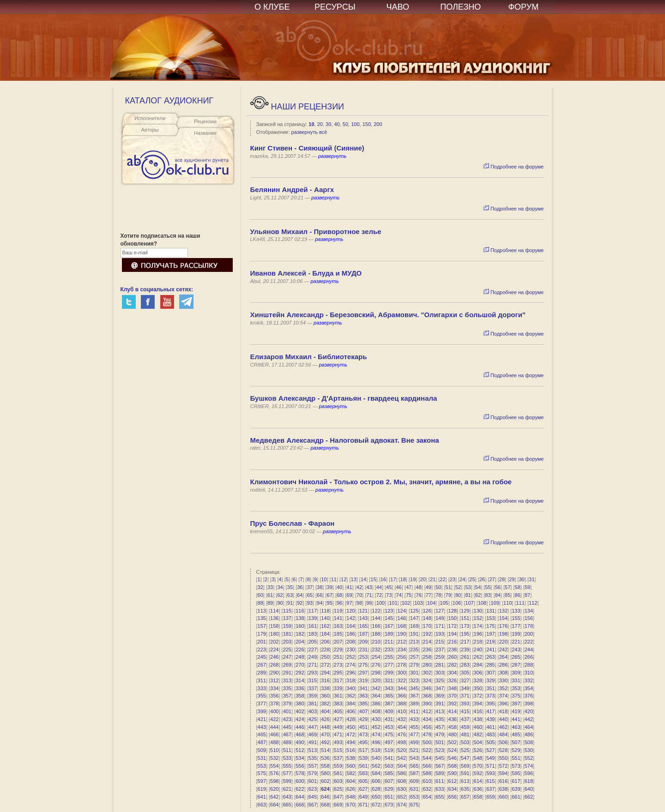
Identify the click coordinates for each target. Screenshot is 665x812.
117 (313, 611)
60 (260, 595)
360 (325, 696)
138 (300, 618)
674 (401, 805)
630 (401, 789)
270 (300, 665)
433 (414, 719)
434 (427, 719)
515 (338, 750)
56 (498, 587)
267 (262, 665)
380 (300, 704)
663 (262, 805)
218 (478, 642)
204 (300, 642)
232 (376, 650)
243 (516, 650)
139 (313, 618)
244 (529, 650)
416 (478, 711)
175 (490, 626)
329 (490, 680)
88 (260, 603)
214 (427, 642)
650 (376, 797)
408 (376, 711)
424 (300, 719)
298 (376, 673)
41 (349, 587)
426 (325, 719)
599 (287, 781)
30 (328, 124)
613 (465, 781)
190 (401, 634)
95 (330, 603)
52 (458, 587)
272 (325, 665)
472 (351, 734)
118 (325, 611)
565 (414, 766)
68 (339, 595)
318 (351, 680)
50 (345, 124)
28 (502, 579)
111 (520, 603)
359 (313, 696)
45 (389, 587)
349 (465, 688)
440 (503, 719)
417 (490, 711)
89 (270, 603)
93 (310, 603)
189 (389, 634)
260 (453, 657)
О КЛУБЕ (272, 7)
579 (313, 773)
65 (310, 595)
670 (351, 805)
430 (376, 719)
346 (427, 688)
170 (427, 626)
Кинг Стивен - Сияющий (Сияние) (307, 148)
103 (418, 603)
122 (376, 611)
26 (482, 579)
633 (440, 789)
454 (401, 727)
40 (337, 124)
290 (274, 673)
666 (300, 805)
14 (363, 579)
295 (338, 673)
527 (490, 750)
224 (274, 650)
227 (313, 650)
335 (287, 688)
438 (478, 719)
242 (503, 650)
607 (389, 781)
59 (527, 587)
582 (351, 773)
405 (338, 711)
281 (440, 665)
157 (262, 626)
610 (427, 781)
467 (287, 734)
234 (401, 650)
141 (338, 618)
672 (376, 805)
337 (313, 688)
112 (533, 603)
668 (325, 805)
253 (363, 657)
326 (453, 680)
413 (440, 711)
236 (427, 650)
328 (478, 680)
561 (363, 766)
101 (393, 603)
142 (351, 618)
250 (325, 657)
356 (274, 696)
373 (490, 696)
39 (330, 587)
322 (401, 680)
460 (478, 727)
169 (414, 626)
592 (478, 773)
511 (287, 750)
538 (351, 758)
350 (478, 688)
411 (414, 711)
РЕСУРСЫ (335, 7)
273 (338, 665)
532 (274, 758)
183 (313, 634)
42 (359, 587)
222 (529, 642)
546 (453, 758)
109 (495, 603)
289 (262, 673)
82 (478, 595)
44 (379, 587)
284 (478, 665)
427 (338, 719)
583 (363, 773)
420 (529, 711)
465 (262, 734)
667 (313, 805)
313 (287, 680)
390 (427, 704)
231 (363, 650)
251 (338, 657)
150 (367, 124)
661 (516, 797)
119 (338, 611)
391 (440, 704)
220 (503, 642)
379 (287, 704)
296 (351, 673)
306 (478, 673)
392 (453, 704)
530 (529, 750)
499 (414, 742)
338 (325, 688)
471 (338, 734)
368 (427, 696)
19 (413, 579)
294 (325, 673)
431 (389, 719)
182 (300, 634)
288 (529, 665)
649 (363, 797)
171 (440, 626)
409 (389, 711)
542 (401, 758)
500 (427, 742)
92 (300, 603)
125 (414, 611)
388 (401, 704)
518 (376, 750)
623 (313, 789)
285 (490, 665)
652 (401, 797)
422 (274, 719)
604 (351, 781)
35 (290, 587)
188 (376, 634)
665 (287, 805)
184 (325, 634)
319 (363, 680)
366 (401, 696)
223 (262, 650)
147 (414, 618)
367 (414, 696)
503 (465, 742)
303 (440, 673)
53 (468, 587)
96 (339, 603)
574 (529, 766)
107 (469, 603)
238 (453, 650)
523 (440, 750)
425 (313, 719)
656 (453, 797)
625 (338, 789)
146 (401, 618)
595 (516, 773)
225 (287, 650)
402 (300, 711)
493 (338, 742)
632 (427, 789)
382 (325, 704)
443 (262, 727)
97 (349, 603)
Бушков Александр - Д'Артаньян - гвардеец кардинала (344, 398)
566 (427, 766)
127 (440, 611)
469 (313, 734)
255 (389, 657)
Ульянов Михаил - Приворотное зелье (316, 232)
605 (363, 781)
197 (490, 634)
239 (465, 650)
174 (478, 626)
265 (516, 657)
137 (287, 618)
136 (274, 618)
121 (363, 611)
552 (529, 758)
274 (351, 665)
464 (529, 727)
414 (453, 711)
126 (427, 611)
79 (448, 595)
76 (418, 595)
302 (427, 673)
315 (313, 680)
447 (313, 727)
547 (465, 758)
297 (363, 673)
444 (274, 727)
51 (448, 587)
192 (427, 634)
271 (313, 665)
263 (490, 657)
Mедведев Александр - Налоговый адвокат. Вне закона (345, 440)
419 (516, 711)
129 (465, 611)
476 (401, 734)
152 (478, 618)
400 (274, 711)
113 (262, 611)
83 (488, 595)
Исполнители (150, 118)
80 (458, 595)
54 (478, 587)
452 (376, 727)
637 (490, 789)
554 (274, 766)
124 (401, 611)
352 (503, 688)
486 (529, 734)
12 (344, 579)
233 (389, 650)
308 (503, 673)
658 (478, 797)
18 (403, 579)
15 (373, 579)
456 (427, 727)
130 (478, 611)
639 (516, 789)
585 (389, 773)
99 (369, 603)
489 (287, 742)
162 (325, 626)
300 (401, 673)
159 (287, 626)
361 (338, 696)
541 (389, 758)
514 (325, 750)
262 (478, 657)
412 (427, 711)
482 (478, 734)
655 (440, 797)
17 (393, 579)
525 (465, 750)
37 (310, 587)
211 (389, 642)
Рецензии (205, 121)
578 (300, 773)
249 (313, 657)
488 (274, 742)
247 (287, 657)
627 (363, 789)
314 (300, 680)
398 (529, 704)
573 (516, 766)
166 (376, 626)
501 (440, 742)
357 (287, 696)
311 (262, 680)
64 (300, 595)
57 (508, 587)
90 (280, 603)
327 (465, 680)
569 (465, 766)
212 (401, 642)
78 (438, 595)
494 (351, 742)
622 (300, 789)
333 (262, 688)
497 (389, 742)
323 (414, 680)
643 (287, 797)
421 (262, 719)
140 (325, 618)
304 (453, 673)
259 (440, 657)
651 (389, 797)
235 (414, 650)
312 (274, 680)
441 (516, 719)
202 (274, 642)
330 (503, 680)
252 (351, 657)
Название (205, 133)
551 (516, 758)
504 (478, 742)
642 (274, 797)
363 (363, 696)
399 (262, 711)
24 (462, 579)
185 (338, 634)
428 (351, 719)
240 (478, 650)
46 (399, 587)
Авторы (150, 130)
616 (503, 781)
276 (376, 665)
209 (363, 642)
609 (414, 781)
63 (290, 595)
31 (532, 579)
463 (516, 727)
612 (453, 781)
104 (431, 603)
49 (429, 587)
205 (313, 642)
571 (490, 766)
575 (262, 773)
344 (401, 688)
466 (274, 734)
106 (457, 603)
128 (453, 611)
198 (503, 634)
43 (369, 587)
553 (262, 766)
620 (274, 789)
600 (300, 781)
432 (401, 719)
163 (338, 626)
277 (389, 665)
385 (363, 704)
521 (414, 750)
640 (529, 789)
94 (320, 603)
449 (338, 727)
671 (363, 805)
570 (478, 766)
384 (351, 704)
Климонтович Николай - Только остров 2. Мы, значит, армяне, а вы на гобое (381, 482)
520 (401, 750)
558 (325, 766)
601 (313, 781)
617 (516, 781)
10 (311, 124)
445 (287, 727)
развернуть (332, 156)
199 (516, 634)
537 (338, 758)
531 (262, 758)
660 (503, 797)
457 (440, 727)
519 (389, 750)
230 (351, 650)
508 (529, 742)
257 (414, 657)
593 (490, 773)
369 (440, 696)
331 (516, 680)
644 (300, 797)
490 (300, 742)
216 (453, 642)
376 (529, 696)
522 (427, 750)
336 (300, 688)
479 (440, 734)
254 (376, 657)
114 (274, 611)
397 (516, 704)
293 (313, 673)
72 (379, 595)
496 (376, 742)
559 (338, 766)
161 (313, 626)
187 (363, 634)
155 (516, 618)
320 (376, 680)
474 (376, 734)
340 (351, 688)
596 (529, 773)
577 (287, 773)
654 (427, 797)
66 (320, 595)
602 (325, 781)
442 (529, 719)
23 (453, 579)
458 (453, 727)
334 (274, 688)
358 (300, 696)
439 (490, 719)
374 (503, 696)
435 (440, 719)
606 (376, 781)
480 (453, 734)
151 (465, 618)
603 (338, 781)
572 (503, 766)
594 (503, 773)
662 (529, 797)
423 (287, 719)
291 (287, 673)
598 (274, 781)
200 (378, 124)
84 (498, 595)
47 (409, 587)
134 (529, 611)
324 (427, 680)
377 (262, 704)
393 (465, 704)
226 (300, 650)
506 (503, 742)
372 (478, 696)
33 (270, 587)
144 (376, 618)
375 (516, 696)
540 (376, 758)
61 (270, 595)
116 (300, 611)
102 (406, 603)
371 (465, 696)
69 (349, 595)
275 (363, 665)
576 (274, 773)
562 (376, 766)
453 (389, 727)
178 (529, 626)
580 (325, 773)
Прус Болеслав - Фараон (293, 523)
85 (508, 595)
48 (418, 587)
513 (313, 750)
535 (313, 758)
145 (389, 618)
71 (369, 595)
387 (389, 704)
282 (453, 665)
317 (338, 680)
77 (429, 595)
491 (313, 742)
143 (363, 618)
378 (274, 704)
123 (389, 611)
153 (490, 618)
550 (503, 758)
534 (300, 758)
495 (363, 742)
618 (529, 781)
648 (351, 797)
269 (287, 665)
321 (389, 680)
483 (490, 734)
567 (440, 766)
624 (325, 789)
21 (433, 579)
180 (274, 634)
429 (363, 719)
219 (490, 642)
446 (300, 727)
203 (287, 642)
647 (338, 797)
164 (351, 626)
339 (338, 688)
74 (399, 595)
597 (262, 781)
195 (465, 634)
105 (444, 603)
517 (363, 750)
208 (351, 642)
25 (472, 579)
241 (490, 650)
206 (325, 642)
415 (465, 711)
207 (338, 642)
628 (376, 789)
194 (453, 634)
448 (325, 727)
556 (300, 766)
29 (512, 579)
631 (414, 789)
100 (355, 124)
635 (465, 789)
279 (414, 665)
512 (300, 750)
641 (262, 797)
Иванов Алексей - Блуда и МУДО (306, 273)
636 (478, 789)
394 (478, 704)
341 (363, 688)
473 (363, 734)
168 (401, 626)
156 (529, 618)
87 (527, 595)
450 (351, 727)
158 (274, 626)
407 (363, 711)
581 (338, 773)
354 (529, 688)
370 (453, 696)
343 (389, 688)
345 (414, 688)
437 (465, 719)
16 (383, 579)
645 (313, 797)
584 (376, 773)
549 (490, 758)
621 (287, 789)
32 (260, 587)
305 (465, 673)
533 (287, 758)
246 (274, 657)
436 (453, 719)
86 (518, 595)
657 (465, 797)
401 (287, 711)
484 (503, 734)
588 (427, 773)
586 (401, 773)
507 (516, 742)
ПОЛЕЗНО (460, 7)
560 (351, 766)
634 (453, 789)
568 (453, 766)
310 (529, 673)
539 (363, 758)
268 (274, 665)
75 (409, 595)
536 (325, 758)
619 (262, 789)
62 (280, 595)
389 (414, 704)
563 (389, 766)
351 (490, 688)
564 (401, 766)
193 (440, 634)
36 (300, 587)
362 (351, 696)
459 (465, 727)
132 (503, 611)
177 (516, 626)
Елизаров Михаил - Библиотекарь (309, 357)
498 (401, 742)
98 (359, 603)
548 (478, 758)
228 (325, 650)
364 (376, 696)
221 (516, 642)
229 (338, 650)
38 (320, 587)
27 (492, 579)
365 (389, 696)
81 (468, 595)
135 (262, 618)
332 (529, 680)
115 (287, 611)
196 (478, 634)
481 (465, 734)
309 (516, 673)
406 (351, 711)
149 (440, 618)
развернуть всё (309, 132)
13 (354, 579)
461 (490, 727)
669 (338, 805)
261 (465, 657)
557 (313, 766)
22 (442, 579)
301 (414, 673)
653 (414, 797)
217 (465, 642)
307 (490, 673)
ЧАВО (398, 7)
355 (262, 696)
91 (290, 603)
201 (262, 642)
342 (376, 688)
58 (518, 587)
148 (427, 618)
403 (313, 711)
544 (427, 758)
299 (389, 673)
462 (503, 727)
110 (508, 603)
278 (401, 665)
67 (330, 595)
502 (453, 742)
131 (490, 611)
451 (363, 727)
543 (414, 758)
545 (440, 758)
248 (300, 657)
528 (503, 750)
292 (300, 673)
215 (440, 642)
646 (325, 797)
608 (401, 781)
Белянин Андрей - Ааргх (292, 189)
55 (488, 587)
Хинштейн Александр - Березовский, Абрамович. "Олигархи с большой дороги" (388, 315)
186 (351, 634)
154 (503, 618)
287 (516, 665)
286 (503, 665)
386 (376, 704)
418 (503, 711)
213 (414, 642)
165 (363, 626)
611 (440, 781)
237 (440, 650)
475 (389, 734)
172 (453, 626)
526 (478, 750)
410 (401, 711)
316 (325, 680)
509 (262, 750)
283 (465, 665)
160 (300, 626)
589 (440, 773)
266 (529, 657)
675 (414, 805)
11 (334, 579)
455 (414, 727)
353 (516, 688)
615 (490, 781)
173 (465, 626)
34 (280, 587)
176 (503, 626)
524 (453, 750)
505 (490, 742)
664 (274, 805)
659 (490, 797)
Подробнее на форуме (514, 167)
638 (503, 789)
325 (440, 680)
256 (401, 657)
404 (325, 711)
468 (300, 734)
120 (351, 611)
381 (313, 704)
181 (287, 634)
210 (376, 642)
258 (427, 657)
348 (453, 688)
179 (262, 634)
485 (516, 734)
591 (465, 773)
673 (389, 805)
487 (262, 742)
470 (325, 734)
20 (320, 124)
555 (287, 766)
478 (427, 734)
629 (389, 789)
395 (490, 704)
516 (351, 750)
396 (503, 704)
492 (325, 742)
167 (389, 626)
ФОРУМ (523, 7)
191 (414, 634)
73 (389, 595)
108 (482, 603)
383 (338, 704)
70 (359, 595)
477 (414, 734)
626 (351, 789)
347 (440, 688)
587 (414, 773)
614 (478, 781)
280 (427, 665)
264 (503, 657)
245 (262, 657)
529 (516, 750)
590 (453, 773)
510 (274, 750)
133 (516, 611)
